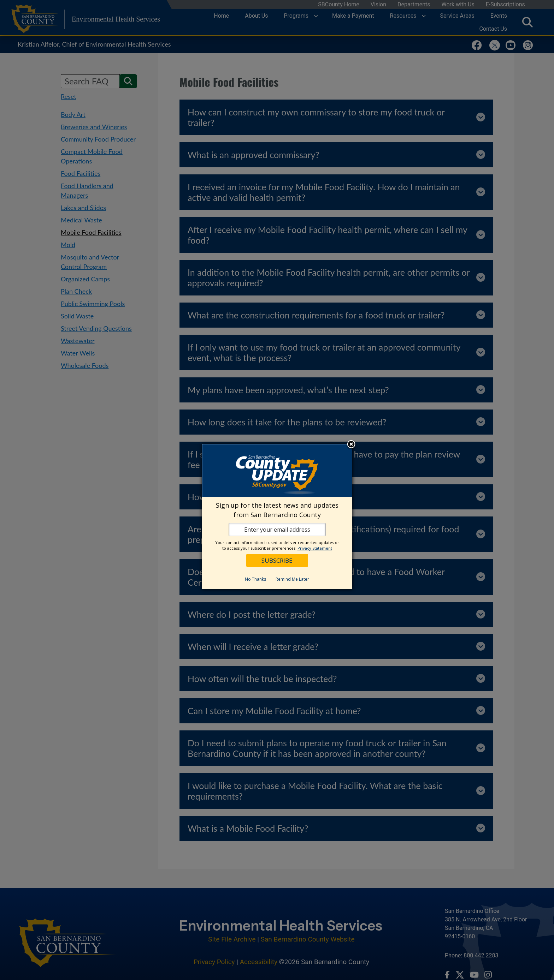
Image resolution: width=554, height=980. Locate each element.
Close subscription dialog (351, 445)
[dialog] (277, 517)
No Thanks (255, 579)
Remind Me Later (292, 579)
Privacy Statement (315, 548)
